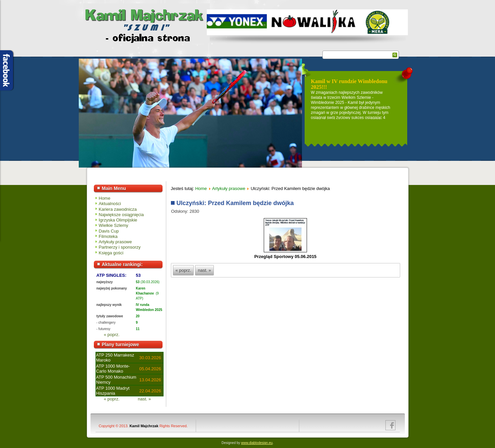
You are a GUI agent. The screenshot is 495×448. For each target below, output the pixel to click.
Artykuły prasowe (115, 242)
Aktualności (110, 204)
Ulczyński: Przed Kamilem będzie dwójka (235, 203)
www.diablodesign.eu (257, 443)
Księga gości (111, 253)
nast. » (144, 399)
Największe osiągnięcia (121, 215)
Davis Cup (109, 231)
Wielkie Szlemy (114, 225)
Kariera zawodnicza (118, 209)
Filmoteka (108, 236)
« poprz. (112, 335)
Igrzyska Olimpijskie (118, 220)
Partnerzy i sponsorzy (120, 247)
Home (105, 198)
